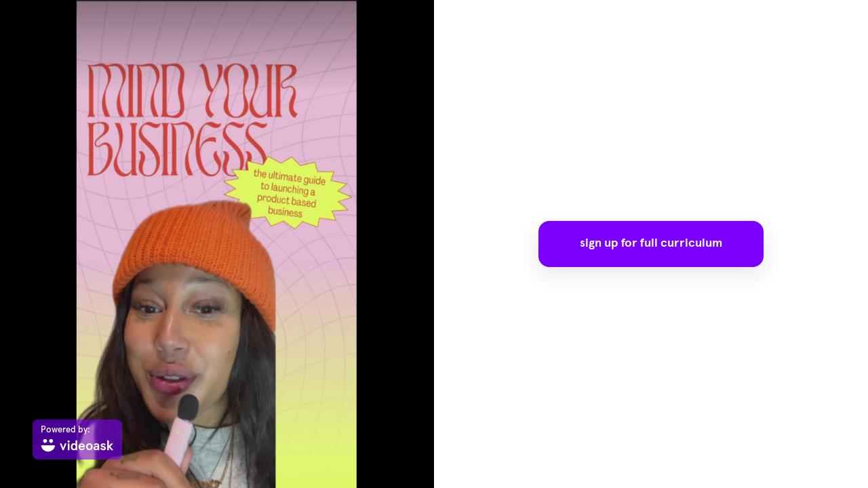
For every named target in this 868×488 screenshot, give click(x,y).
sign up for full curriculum (651, 243)
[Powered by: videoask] (77, 440)
